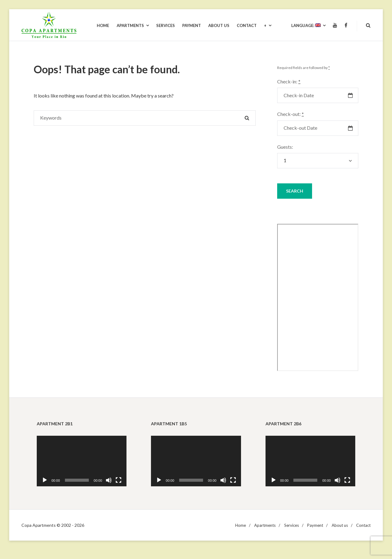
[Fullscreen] (119, 480)
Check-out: (290, 114)
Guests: (285, 147)
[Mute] (109, 480)
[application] (82, 461)
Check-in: (289, 81)
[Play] (45, 480)
